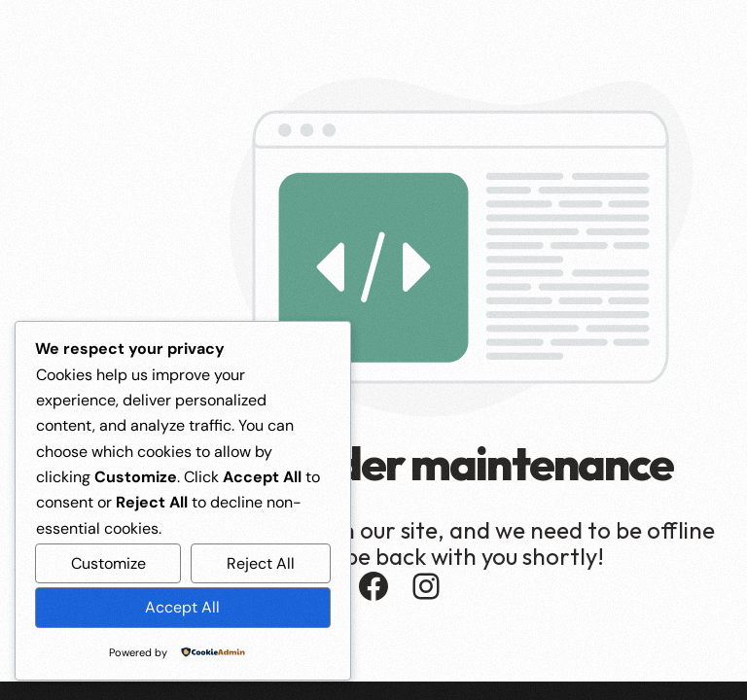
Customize (108, 563)
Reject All (261, 563)
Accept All (182, 607)
